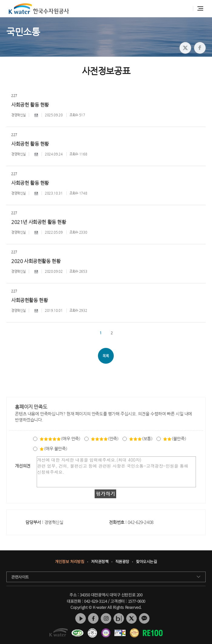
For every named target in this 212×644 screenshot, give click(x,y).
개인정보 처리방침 (69, 562)
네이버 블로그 (119, 618)
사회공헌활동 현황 (29, 300)
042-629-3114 (95, 601)
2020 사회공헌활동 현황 (36, 261)
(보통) (141, 439)
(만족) (104, 439)
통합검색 (185, 9)
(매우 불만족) (53, 449)
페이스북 (93, 618)
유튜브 (81, 618)
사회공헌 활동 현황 (30, 105)
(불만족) (174, 439)
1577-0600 (137, 601)
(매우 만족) (60, 439)
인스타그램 (106, 618)
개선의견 (22, 466)
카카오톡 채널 (144, 618)
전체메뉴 (200, 8)
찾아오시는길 (146, 562)
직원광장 (122, 562)
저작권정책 (100, 562)
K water (39, 9)
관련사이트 (20, 577)
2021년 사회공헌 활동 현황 (39, 222)
